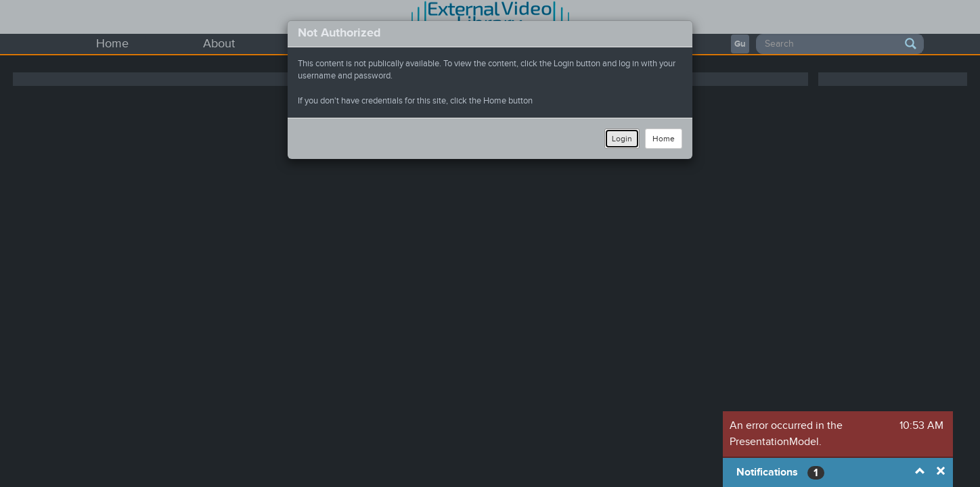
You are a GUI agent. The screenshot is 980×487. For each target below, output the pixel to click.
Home (664, 139)
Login (622, 139)
